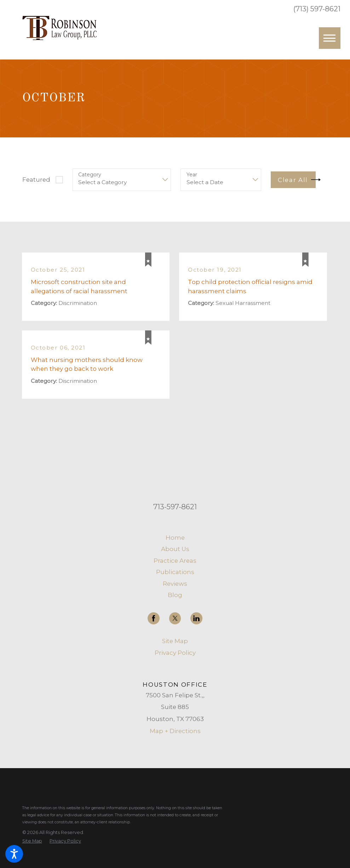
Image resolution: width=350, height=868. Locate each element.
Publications (175, 572)
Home (175, 538)
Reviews (175, 584)
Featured (36, 180)
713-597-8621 (175, 507)
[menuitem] (175, 538)
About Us (175, 549)
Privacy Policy (175, 653)
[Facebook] (154, 618)
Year (192, 175)
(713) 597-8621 (317, 9)
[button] (14, 854)
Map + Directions (175, 731)
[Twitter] (175, 618)
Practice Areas (175, 561)
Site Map (175, 641)
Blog (175, 595)
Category (90, 175)
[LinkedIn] (196, 618)
